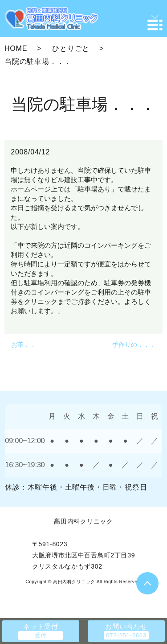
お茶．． (24, 345)
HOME (16, 48)
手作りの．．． (134, 345)
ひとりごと (71, 48)
